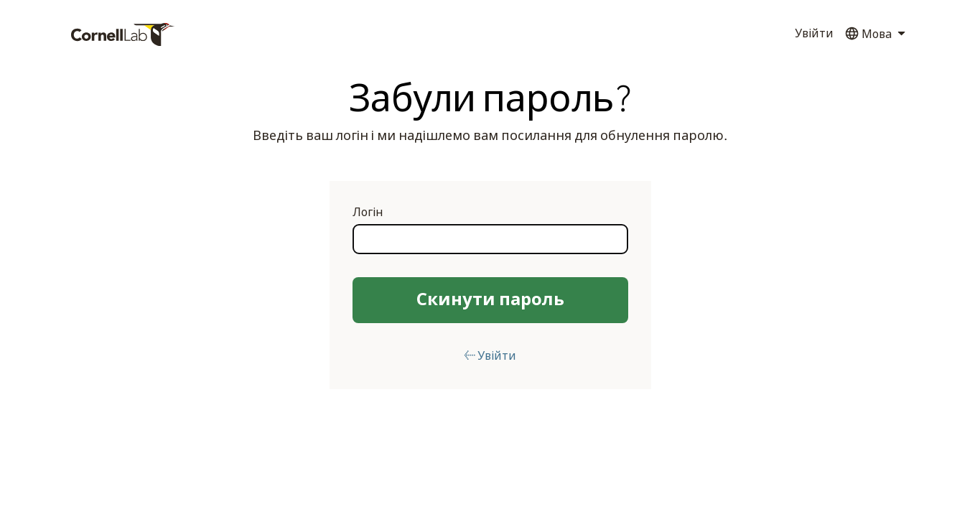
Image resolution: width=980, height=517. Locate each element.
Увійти (814, 34)
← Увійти (490, 356)
